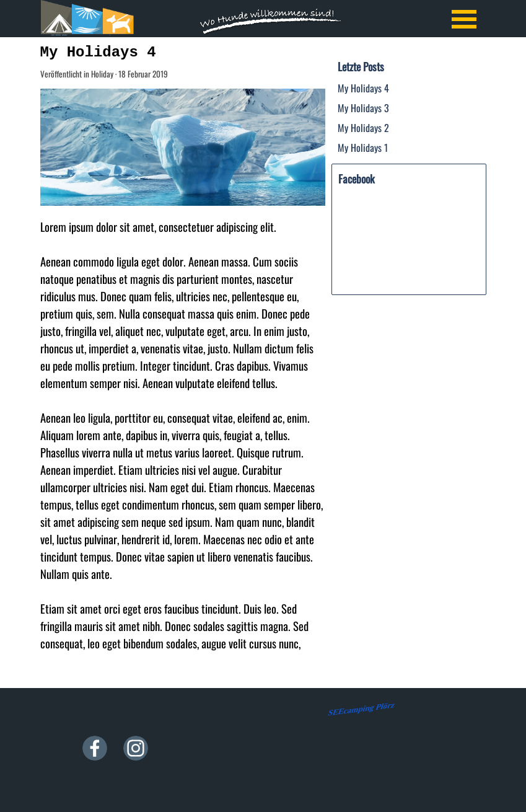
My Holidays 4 (363, 88)
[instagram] (136, 748)
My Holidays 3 (363, 108)
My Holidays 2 (363, 128)
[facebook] (95, 748)
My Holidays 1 (363, 148)
